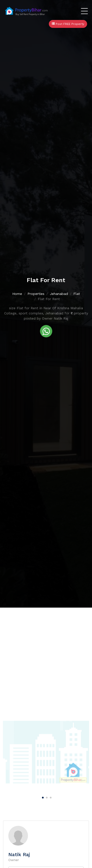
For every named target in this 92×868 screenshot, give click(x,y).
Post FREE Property (68, 24)
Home (17, 294)
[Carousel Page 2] (46, 797)
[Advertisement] (46, 656)
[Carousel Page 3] (50, 797)
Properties (36, 294)
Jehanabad (59, 294)
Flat (77, 294)
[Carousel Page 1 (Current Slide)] (42, 797)
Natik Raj (19, 854)
